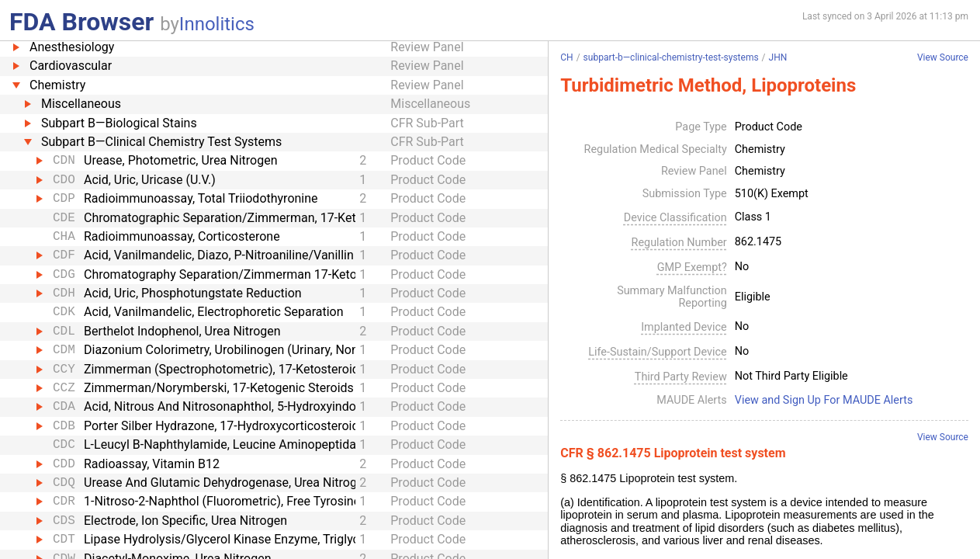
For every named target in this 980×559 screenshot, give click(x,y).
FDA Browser (81, 22)
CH (566, 57)
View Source (943, 58)
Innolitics (217, 24)
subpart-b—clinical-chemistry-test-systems (671, 57)
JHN (778, 57)
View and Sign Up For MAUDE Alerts (824, 401)
